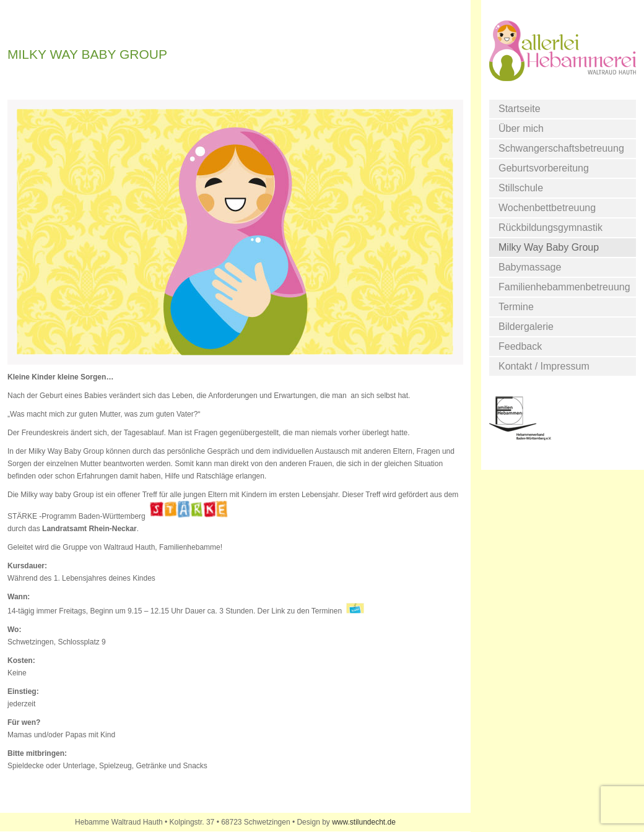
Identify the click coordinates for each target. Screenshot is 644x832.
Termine (516, 307)
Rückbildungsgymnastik (550, 227)
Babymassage (530, 267)
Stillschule (521, 188)
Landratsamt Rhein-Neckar (89, 529)
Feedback (520, 346)
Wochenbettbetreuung (547, 208)
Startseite (520, 109)
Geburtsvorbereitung (544, 168)
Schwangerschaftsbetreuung (561, 148)
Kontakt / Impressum (544, 366)
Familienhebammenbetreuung (564, 287)
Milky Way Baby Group (549, 247)
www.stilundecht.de (364, 822)
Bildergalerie (526, 327)
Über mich (521, 128)
